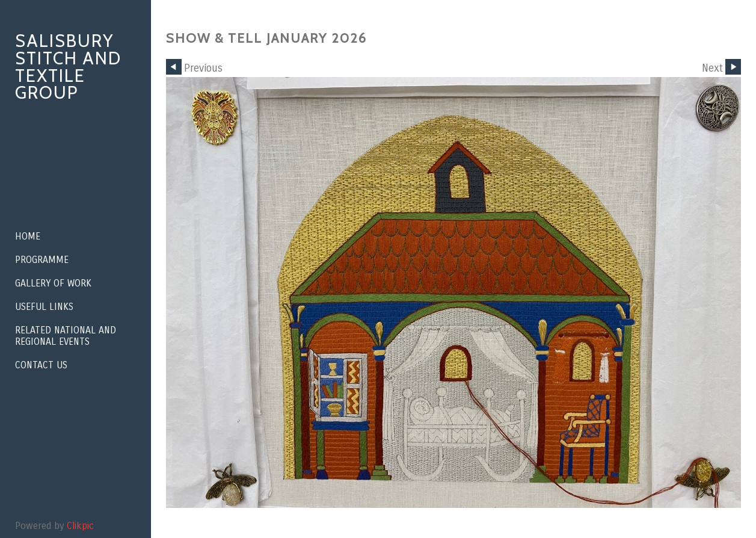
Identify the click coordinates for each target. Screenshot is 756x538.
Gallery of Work (53, 283)
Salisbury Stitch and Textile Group (68, 66)
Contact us (41, 365)
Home (28, 236)
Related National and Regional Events (66, 336)
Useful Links (44, 307)
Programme (42, 260)
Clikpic (80, 526)
